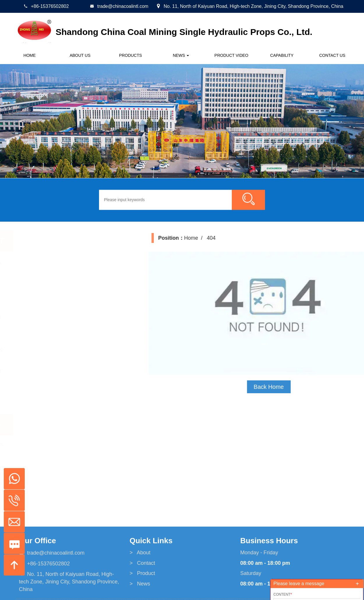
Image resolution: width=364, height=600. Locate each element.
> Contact (142, 594)
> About (140, 583)
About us (80, 55)
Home (30, 55)
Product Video (231, 55)
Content (283, 594)
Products (131, 55)
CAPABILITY (282, 55)
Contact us (332, 55)
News (181, 55)
